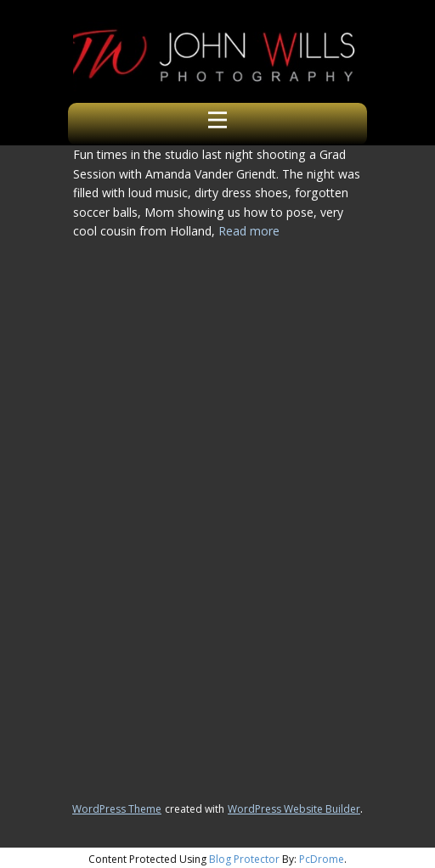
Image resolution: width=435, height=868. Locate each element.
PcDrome (322, 859)
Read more (249, 231)
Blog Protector (244, 859)
